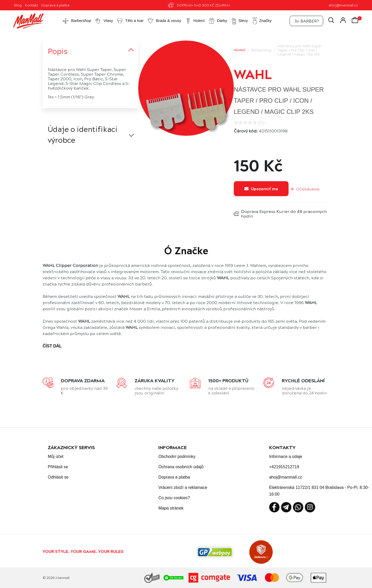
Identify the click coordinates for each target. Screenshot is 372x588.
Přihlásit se (58, 467)
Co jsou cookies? (174, 498)
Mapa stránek (171, 508)
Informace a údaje (286, 456)
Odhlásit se (58, 477)
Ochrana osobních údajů (181, 467)
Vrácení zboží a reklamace (183, 487)
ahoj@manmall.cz (343, 5)
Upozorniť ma (261, 189)
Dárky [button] (218, 21)
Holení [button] (195, 21)
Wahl (253, 74)
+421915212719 (284, 467)
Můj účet (56, 456)
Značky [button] (261, 21)
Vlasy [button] (104, 21)
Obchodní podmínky (177, 456)
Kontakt (32, 5)
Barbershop (262, 50)
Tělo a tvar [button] (130, 21)
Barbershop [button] (77, 21)
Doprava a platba (55, 5)
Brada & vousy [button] (164, 21)
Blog (18, 5)
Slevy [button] (239, 21)
